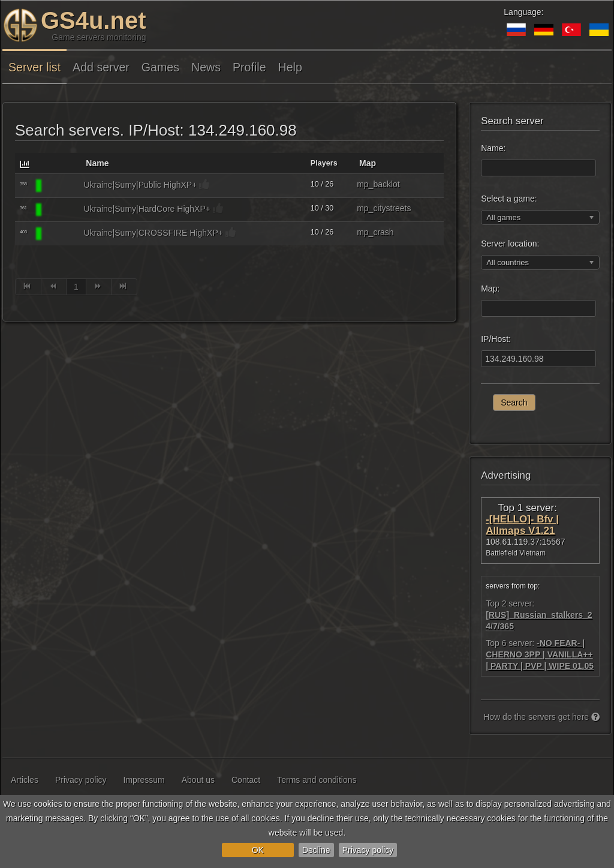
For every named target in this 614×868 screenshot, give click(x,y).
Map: (490, 289)
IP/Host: (496, 339)
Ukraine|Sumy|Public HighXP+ (140, 185)
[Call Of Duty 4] (61, 186)
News (206, 67)
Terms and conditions (317, 780)
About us (198, 780)
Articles (25, 780)
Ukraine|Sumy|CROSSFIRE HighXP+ (153, 233)
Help (290, 67)
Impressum (144, 780)
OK (258, 850)
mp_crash (375, 232)
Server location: (510, 244)
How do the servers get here (541, 717)
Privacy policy (368, 850)
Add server (101, 67)
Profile (249, 67)
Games (160, 67)
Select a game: (509, 199)
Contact (246, 780)
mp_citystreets (384, 208)
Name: (493, 148)
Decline (316, 850)
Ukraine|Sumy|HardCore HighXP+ (147, 209)
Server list (34, 67)
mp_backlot (378, 184)
